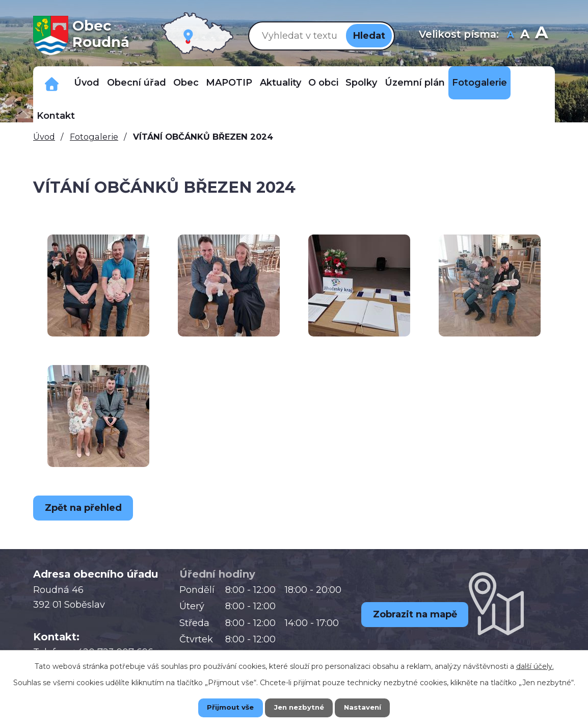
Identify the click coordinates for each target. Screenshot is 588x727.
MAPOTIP (229, 83)
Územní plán (415, 83)
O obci (323, 83)
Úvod (87, 83)
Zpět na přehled (86, 508)
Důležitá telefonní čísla (52, 83)
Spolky (361, 83)
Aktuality (280, 83)
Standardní (525, 35)
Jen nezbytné (299, 707)
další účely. (535, 665)
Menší (511, 35)
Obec (186, 83)
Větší (541, 35)
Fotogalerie (479, 83)
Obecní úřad (137, 83)
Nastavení (370, 707)
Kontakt (56, 116)
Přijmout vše (223, 707)
